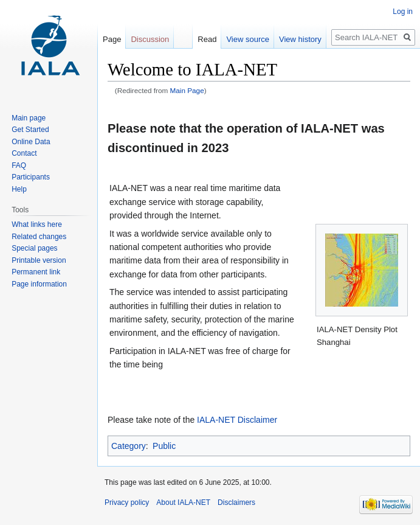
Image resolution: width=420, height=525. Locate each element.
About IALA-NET (183, 502)
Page (112, 39)
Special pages (34, 248)
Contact (24, 153)
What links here (37, 224)
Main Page (187, 90)
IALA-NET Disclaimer (237, 420)
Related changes (39, 237)
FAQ (19, 165)
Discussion (150, 39)
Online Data (31, 142)
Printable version (39, 260)
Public (164, 446)
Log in (403, 12)
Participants (31, 177)
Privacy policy (127, 502)
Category (129, 446)
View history (300, 39)
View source (248, 39)
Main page (29, 118)
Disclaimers (236, 502)
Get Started (30, 130)
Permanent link (36, 272)
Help (19, 189)
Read (207, 39)
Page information (39, 284)
